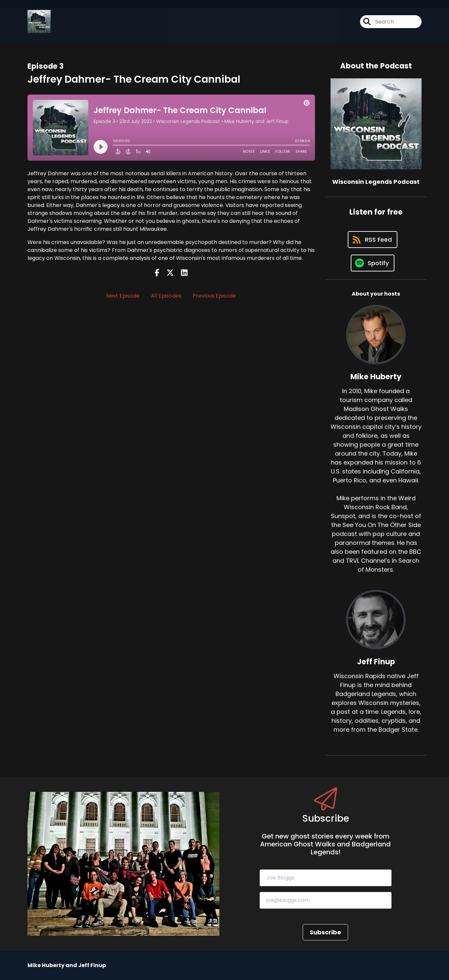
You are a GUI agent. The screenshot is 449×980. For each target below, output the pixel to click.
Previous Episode (214, 296)
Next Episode (123, 296)
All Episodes (166, 296)
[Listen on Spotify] (373, 263)
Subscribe (325, 932)
